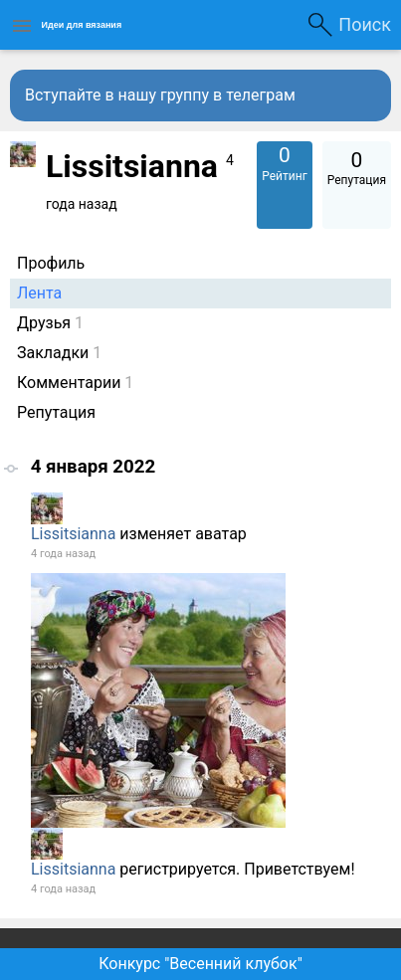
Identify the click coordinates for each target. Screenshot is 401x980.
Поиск (365, 24)
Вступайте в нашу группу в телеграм (160, 95)
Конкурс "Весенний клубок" (200, 964)
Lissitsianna (73, 534)
